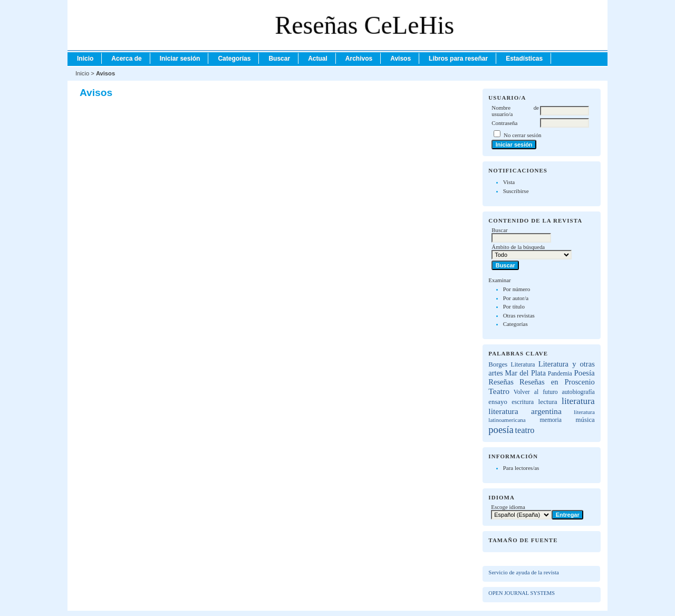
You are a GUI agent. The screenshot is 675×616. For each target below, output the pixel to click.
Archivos (359, 59)
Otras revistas (519, 315)
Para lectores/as (521, 468)
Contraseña (504, 123)
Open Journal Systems (522, 593)
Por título (514, 306)
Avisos (401, 59)
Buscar (279, 59)
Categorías (515, 324)
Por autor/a (516, 298)
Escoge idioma (508, 507)
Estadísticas (524, 59)
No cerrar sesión (522, 135)
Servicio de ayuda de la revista (524, 572)
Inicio (85, 59)
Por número (517, 289)
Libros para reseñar (458, 59)
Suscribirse (516, 191)
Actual (318, 59)
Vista (509, 182)
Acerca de (126, 59)
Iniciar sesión (180, 59)
